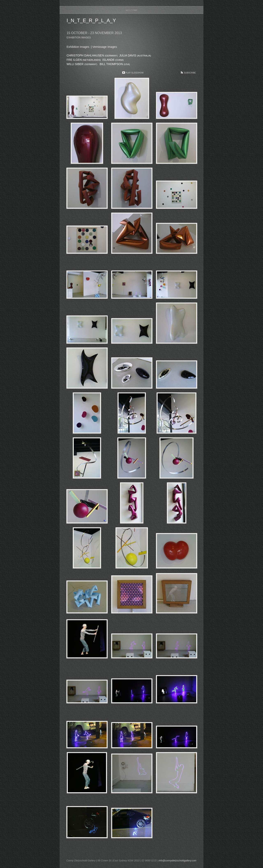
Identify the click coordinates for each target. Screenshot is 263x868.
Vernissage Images (105, 47)
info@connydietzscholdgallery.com (178, 861)
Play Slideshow (134, 73)
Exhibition (78, 47)
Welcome (131, 10)
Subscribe (190, 73)
